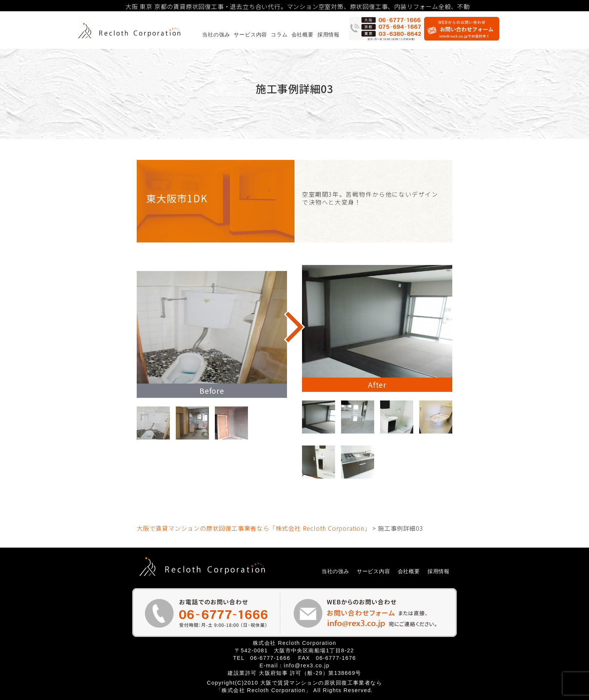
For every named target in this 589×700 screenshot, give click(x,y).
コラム (279, 35)
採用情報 (328, 35)
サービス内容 (250, 35)
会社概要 (303, 35)
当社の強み (216, 35)
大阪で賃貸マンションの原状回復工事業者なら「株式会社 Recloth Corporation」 (254, 528)
